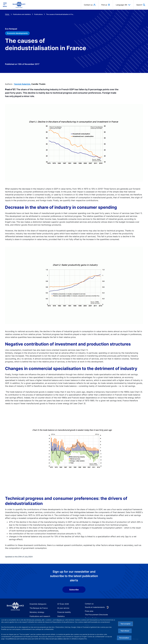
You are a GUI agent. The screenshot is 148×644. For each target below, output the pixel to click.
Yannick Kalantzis (22, 84)
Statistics (61, 616)
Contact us (89, 604)
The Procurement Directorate (96, 615)
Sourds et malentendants (95, 607)
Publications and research (40, 616)
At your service (63, 608)
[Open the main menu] (5, 5)
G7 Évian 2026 (63, 604)
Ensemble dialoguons (38, 604)
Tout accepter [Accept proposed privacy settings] (126, 624)
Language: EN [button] (123, 5)
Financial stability (64, 612)
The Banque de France (39, 608)
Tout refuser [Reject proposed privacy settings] (125, 631)
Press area (89, 611)
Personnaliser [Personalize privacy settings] (124, 638)
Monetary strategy (37, 612)
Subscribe (74, 590)
